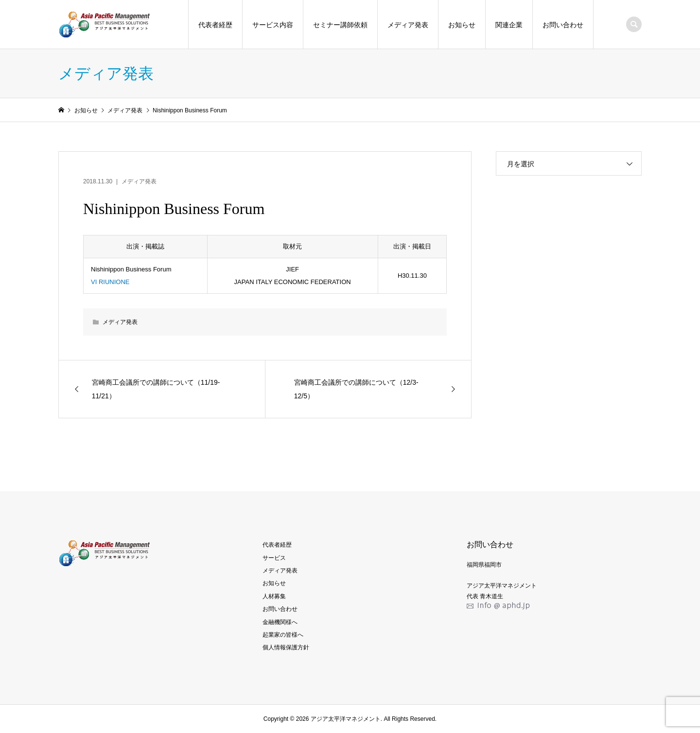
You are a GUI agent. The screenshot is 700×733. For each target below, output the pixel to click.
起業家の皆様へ (283, 635)
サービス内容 (273, 25)
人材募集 (274, 596)
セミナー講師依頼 (340, 25)
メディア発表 (408, 25)
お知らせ (462, 25)
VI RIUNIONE (110, 282)
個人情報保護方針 (286, 647)
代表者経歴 (215, 25)
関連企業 (509, 25)
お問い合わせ (563, 25)
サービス (274, 558)
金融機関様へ (280, 622)
